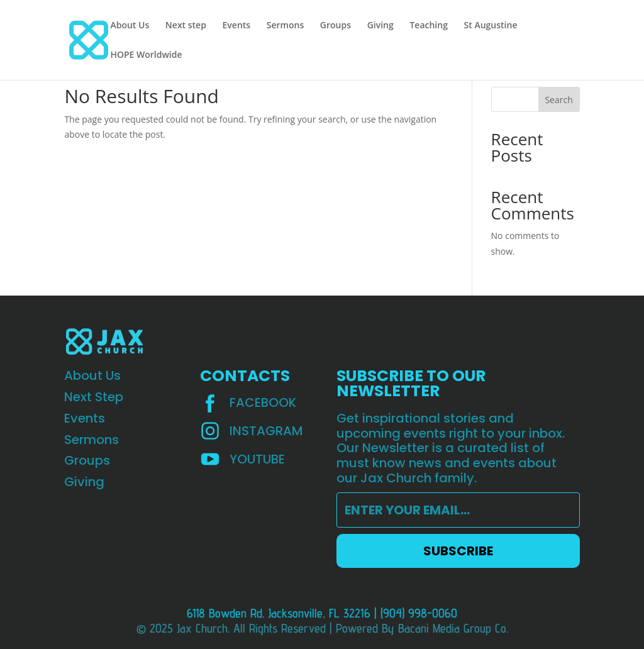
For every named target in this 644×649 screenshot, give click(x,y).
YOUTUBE (257, 459)
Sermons (285, 26)
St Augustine (491, 26)
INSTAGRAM (266, 431)
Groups (336, 26)
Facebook (263, 402)
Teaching (429, 26)
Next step (186, 26)
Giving (380, 26)
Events (237, 26)
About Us (130, 26)
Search (558, 100)
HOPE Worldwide (146, 55)
